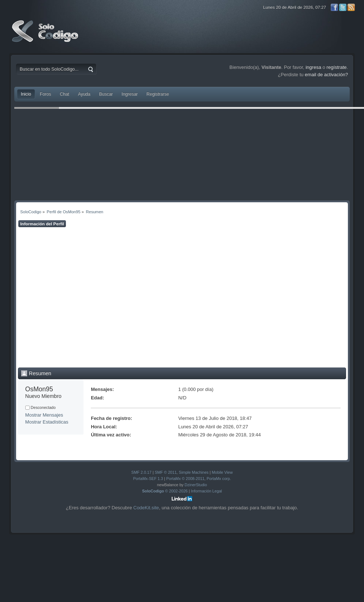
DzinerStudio (196, 485)
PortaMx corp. (219, 479)
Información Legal (206, 491)
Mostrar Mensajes (44, 415)
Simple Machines (194, 472)
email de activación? (326, 75)
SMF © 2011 (166, 472)
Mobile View (222, 472)
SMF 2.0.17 (142, 472)
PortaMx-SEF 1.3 (148, 479)
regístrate (337, 67)
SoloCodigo (46, 37)
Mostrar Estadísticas (47, 422)
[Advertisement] (78, 297)
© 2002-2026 (165, 491)
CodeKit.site (146, 508)
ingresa (313, 67)
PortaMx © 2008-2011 (185, 479)
